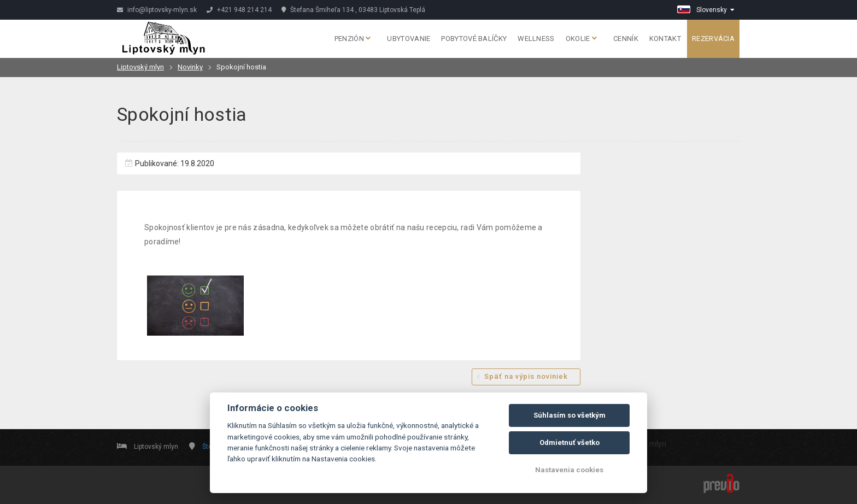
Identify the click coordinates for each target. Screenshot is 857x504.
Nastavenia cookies (569, 470)
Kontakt (665, 39)
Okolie (581, 39)
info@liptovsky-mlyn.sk (157, 10)
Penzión (353, 39)
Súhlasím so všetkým (570, 415)
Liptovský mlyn (140, 67)
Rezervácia (713, 39)
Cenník (626, 39)
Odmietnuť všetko (570, 443)
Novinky (190, 67)
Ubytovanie (409, 39)
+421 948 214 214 (239, 10)
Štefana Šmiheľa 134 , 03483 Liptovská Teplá (353, 10)
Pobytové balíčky (474, 39)
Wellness (536, 39)
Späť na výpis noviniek (526, 376)
